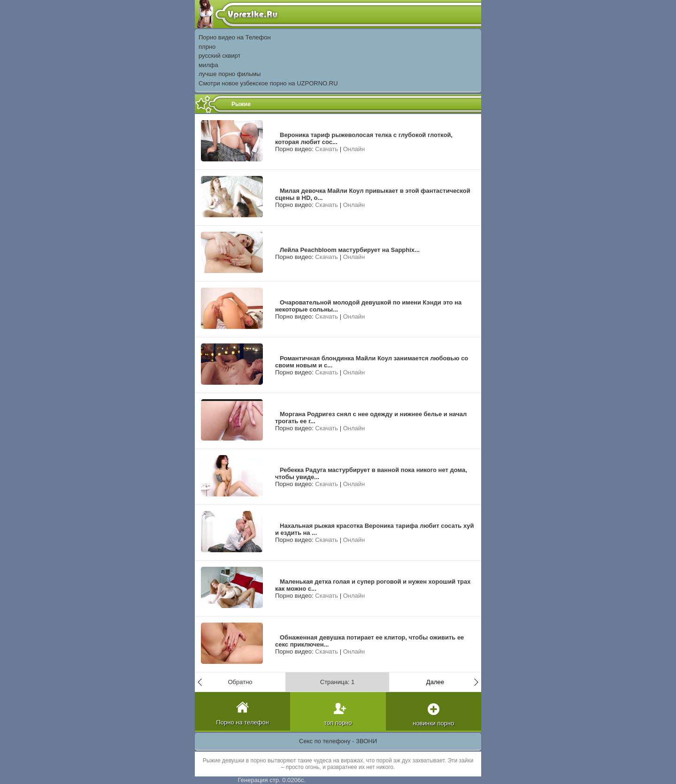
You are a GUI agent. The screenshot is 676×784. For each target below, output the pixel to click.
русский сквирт (220, 56)
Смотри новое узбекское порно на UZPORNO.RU (268, 83)
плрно (207, 47)
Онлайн (354, 149)
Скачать (326, 149)
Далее (435, 682)
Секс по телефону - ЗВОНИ (338, 741)
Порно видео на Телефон (235, 37)
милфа (208, 65)
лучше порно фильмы (230, 74)
